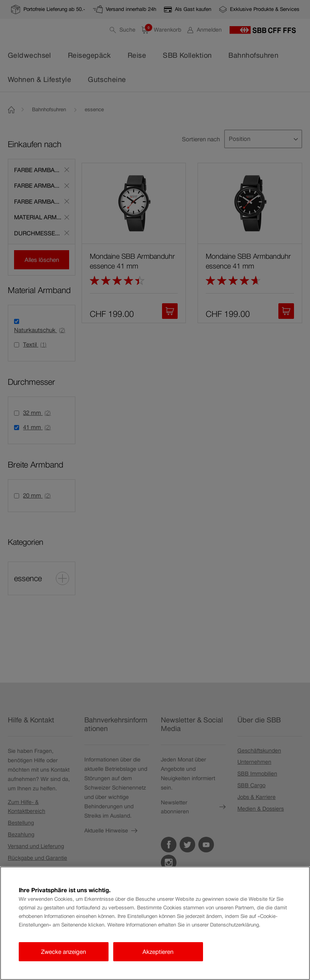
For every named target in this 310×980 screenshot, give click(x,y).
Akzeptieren (158, 952)
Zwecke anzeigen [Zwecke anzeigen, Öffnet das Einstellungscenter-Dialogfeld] (63, 952)
